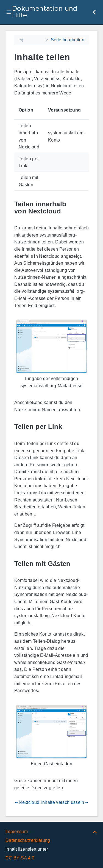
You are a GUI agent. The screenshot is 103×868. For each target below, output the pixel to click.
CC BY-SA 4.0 (20, 858)
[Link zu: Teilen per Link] (68, 427)
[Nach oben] (95, 832)
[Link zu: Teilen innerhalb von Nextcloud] (85, 207)
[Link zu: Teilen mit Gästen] (77, 564)
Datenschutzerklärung (28, 840)
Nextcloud (27, 802)
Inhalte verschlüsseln (65, 802)
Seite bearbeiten (68, 40)
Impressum (17, 832)
